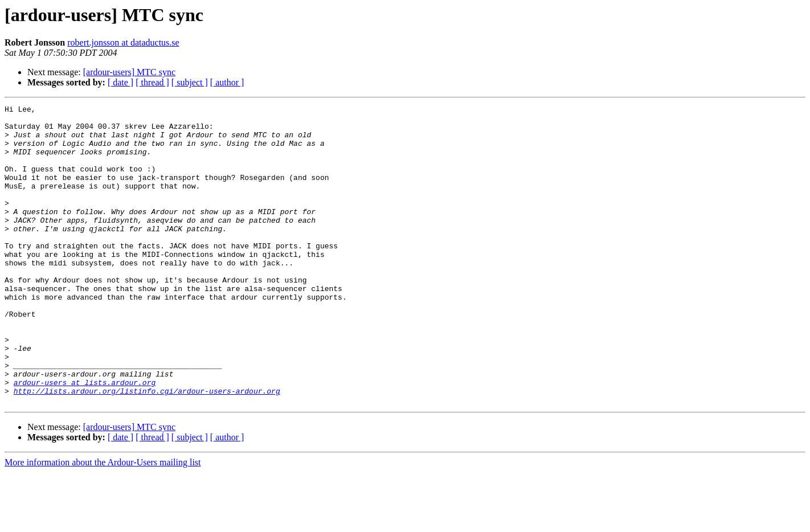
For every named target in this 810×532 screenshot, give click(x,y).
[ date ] (120, 82)
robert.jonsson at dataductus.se (123, 42)
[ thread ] (152, 82)
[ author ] (227, 82)
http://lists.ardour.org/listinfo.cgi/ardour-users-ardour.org (147, 449)
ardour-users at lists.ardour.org (85, 439)
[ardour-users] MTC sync (129, 72)
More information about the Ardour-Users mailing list (103, 522)
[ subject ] (190, 82)
